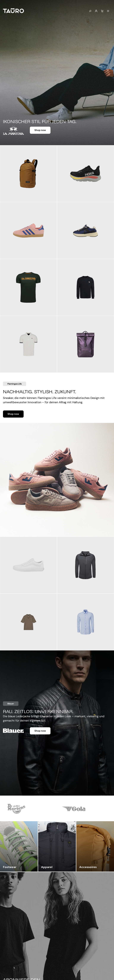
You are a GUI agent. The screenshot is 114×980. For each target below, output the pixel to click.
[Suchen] (90, 11)
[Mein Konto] (96, 11)
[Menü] (108, 11)
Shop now (40, 130)
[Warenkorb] (102, 11)
